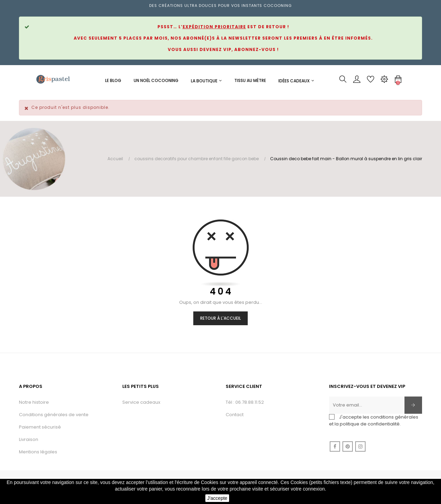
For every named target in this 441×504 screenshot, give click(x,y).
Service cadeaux (141, 402)
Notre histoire (34, 402)
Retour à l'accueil (220, 318)
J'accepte (217, 498)
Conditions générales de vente (54, 415)
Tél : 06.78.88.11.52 (245, 402)
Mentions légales (38, 452)
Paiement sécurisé (40, 427)
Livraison (29, 439)
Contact (235, 415)
